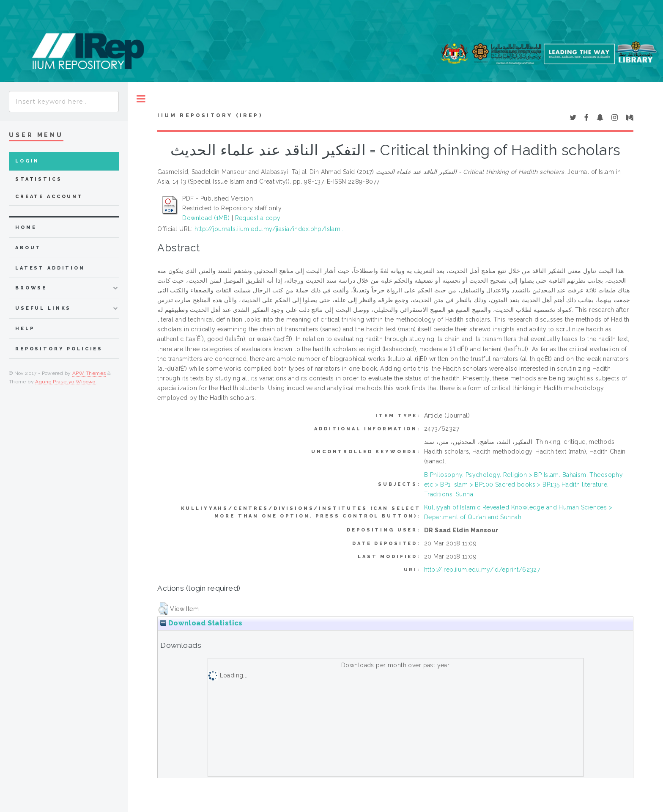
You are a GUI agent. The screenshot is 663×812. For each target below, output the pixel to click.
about (28, 248)
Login (27, 161)
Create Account (49, 197)
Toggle (141, 99)
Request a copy (258, 218)
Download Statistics (201, 623)
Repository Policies (59, 349)
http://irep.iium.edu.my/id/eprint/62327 (482, 570)
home (26, 227)
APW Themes (89, 373)
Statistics (39, 179)
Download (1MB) (206, 218)
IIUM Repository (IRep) (210, 116)
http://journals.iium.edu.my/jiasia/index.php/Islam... (270, 229)
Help (25, 329)
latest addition (50, 268)
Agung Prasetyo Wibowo (65, 382)
